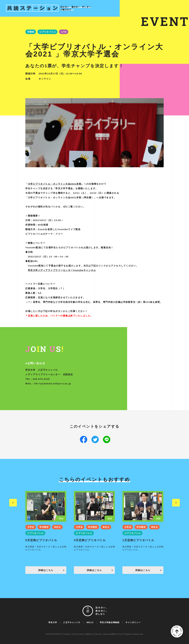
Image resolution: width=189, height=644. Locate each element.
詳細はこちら (46, 570)
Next (176, 503)
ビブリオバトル (48, 32)
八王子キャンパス (72, 622)
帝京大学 (53, 622)
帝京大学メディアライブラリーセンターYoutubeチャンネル (62, 270)
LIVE (64, 32)
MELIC (90, 622)
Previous (13, 503)
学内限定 (44, 527)
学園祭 (31, 32)
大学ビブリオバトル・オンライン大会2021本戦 (55, 184)
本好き (57, 527)
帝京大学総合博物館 (110, 622)
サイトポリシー (133, 622)
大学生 (31, 527)
